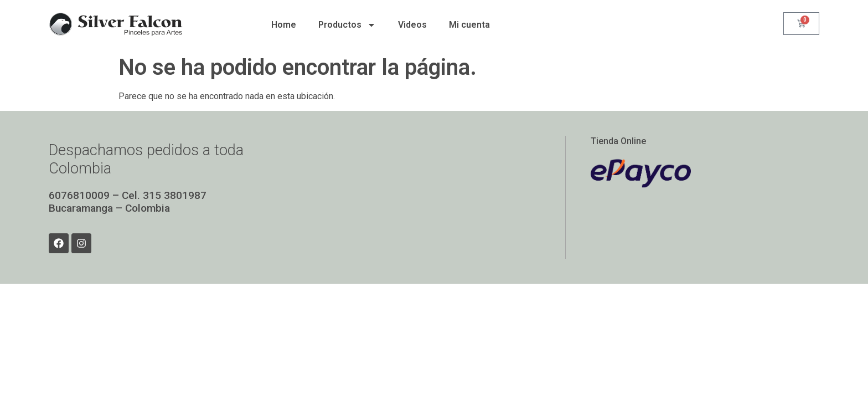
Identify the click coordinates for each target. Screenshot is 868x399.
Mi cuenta (469, 25)
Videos (412, 25)
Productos (347, 25)
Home (284, 25)
